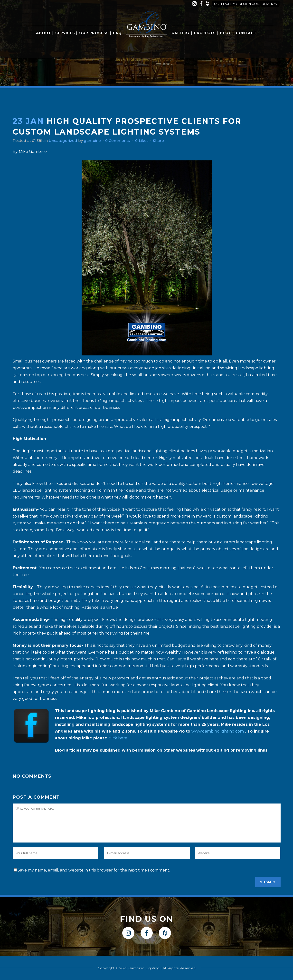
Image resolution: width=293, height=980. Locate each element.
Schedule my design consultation (246, 4)
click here (118, 738)
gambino (96, 141)
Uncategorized (66, 141)
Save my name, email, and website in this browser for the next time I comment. (94, 870)
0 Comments (123, 141)
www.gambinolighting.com (218, 731)
